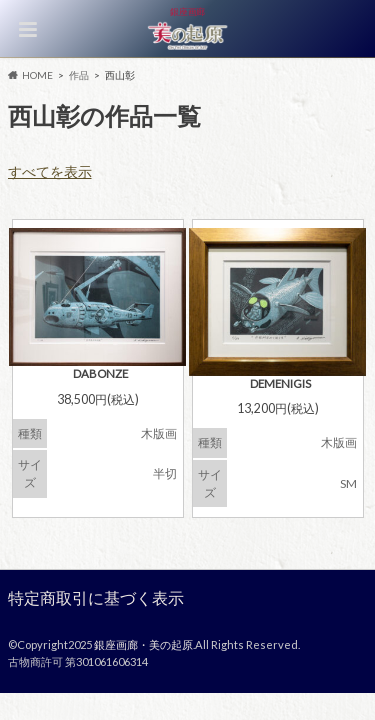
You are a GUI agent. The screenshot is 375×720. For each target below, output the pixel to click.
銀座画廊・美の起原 (143, 644)
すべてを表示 (50, 171)
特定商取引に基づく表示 (96, 597)
